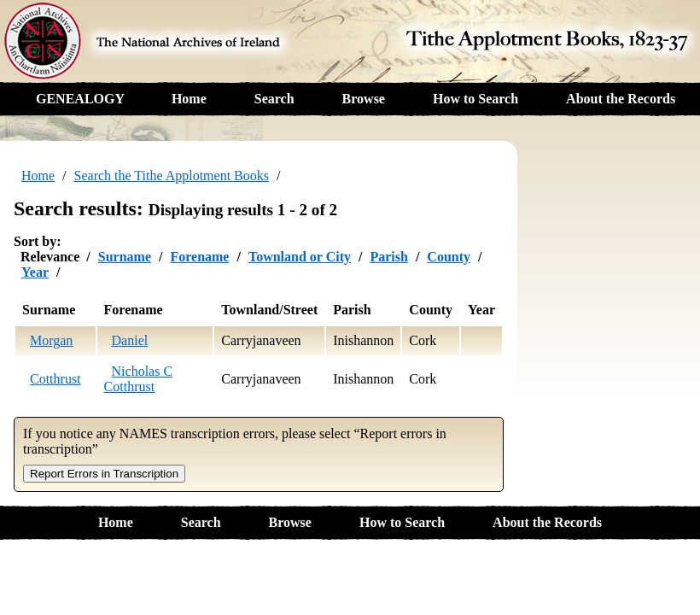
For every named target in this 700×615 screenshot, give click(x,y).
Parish (388, 257)
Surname (125, 257)
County (449, 257)
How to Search (475, 99)
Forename (199, 257)
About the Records (621, 99)
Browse (364, 99)
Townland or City (300, 257)
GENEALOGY (80, 99)
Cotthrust (55, 379)
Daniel (130, 340)
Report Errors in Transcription (104, 474)
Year (35, 272)
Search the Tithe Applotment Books (172, 176)
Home (189, 99)
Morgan (51, 340)
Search (274, 99)
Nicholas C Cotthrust (139, 379)
